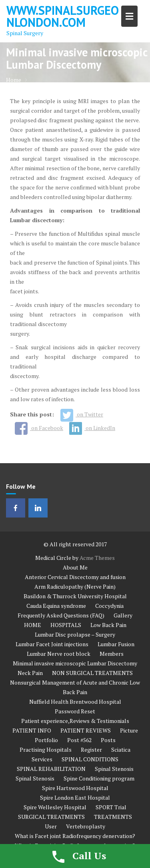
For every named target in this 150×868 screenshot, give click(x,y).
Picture (129, 730)
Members (112, 654)
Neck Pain (30, 673)
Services (42, 759)
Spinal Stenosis (114, 769)
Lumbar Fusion (116, 644)
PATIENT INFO (32, 730)
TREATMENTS (113, 817)
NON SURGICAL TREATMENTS (92, 673)
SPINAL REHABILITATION (51, 769)
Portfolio (46, 740)
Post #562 (79, 740)
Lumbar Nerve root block (59, 654)
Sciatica (121, 750)
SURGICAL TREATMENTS (51, 817)
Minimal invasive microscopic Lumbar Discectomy (75, 663)
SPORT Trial (111, 807)
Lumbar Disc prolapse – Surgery (75, 634)
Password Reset (75, 711)
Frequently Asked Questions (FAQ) (61, 615)
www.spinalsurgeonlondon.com (63, 16)
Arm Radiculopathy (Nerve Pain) (75, 586)
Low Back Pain (108, 625)
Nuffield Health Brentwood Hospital (75, 702)
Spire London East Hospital (75, 797)
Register (91, 750)
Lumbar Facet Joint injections (52, 644)
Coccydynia (109, 606)
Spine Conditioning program (99, 778)
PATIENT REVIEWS (86, 730)
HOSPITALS (66, 625)
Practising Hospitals (46, 750)
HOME (33, 625)
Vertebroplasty (86, 826)
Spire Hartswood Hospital (75, 788)
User (51, 826)
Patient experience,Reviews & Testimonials (75, 721)
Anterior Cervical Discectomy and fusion (75, 577)
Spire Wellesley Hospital (55, 807)
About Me (75, 567)
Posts (108, 740)
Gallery (123, 615)
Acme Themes (97, 558)
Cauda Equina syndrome (56, 606)
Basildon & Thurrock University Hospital (75, 596)
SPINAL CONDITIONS (90, 759)
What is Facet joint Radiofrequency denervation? (75, 836)
